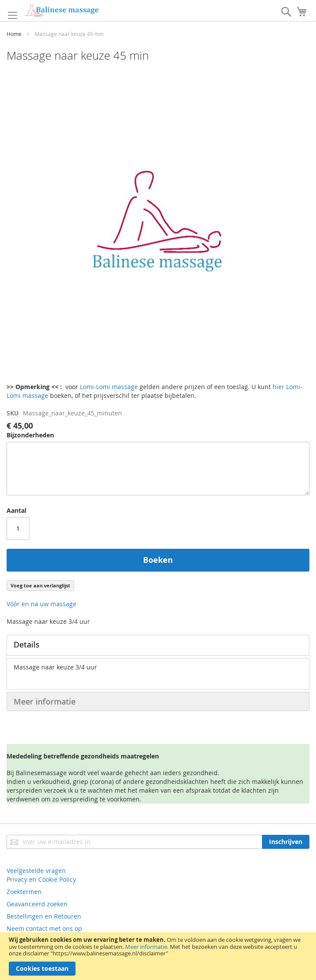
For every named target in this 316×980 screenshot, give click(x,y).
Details (27, 644)
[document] (158, 956)
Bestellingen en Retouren (44, 916)
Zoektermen (24, 892)
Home (14, 34)
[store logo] (61, 11)
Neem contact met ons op (44, 928)
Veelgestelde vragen (36, 871)
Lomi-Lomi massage (109, 387)
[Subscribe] (286, 842)
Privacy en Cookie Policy (41, 879)
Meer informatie (146, 947)
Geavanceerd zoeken (37, 904)
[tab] (158, 645)
